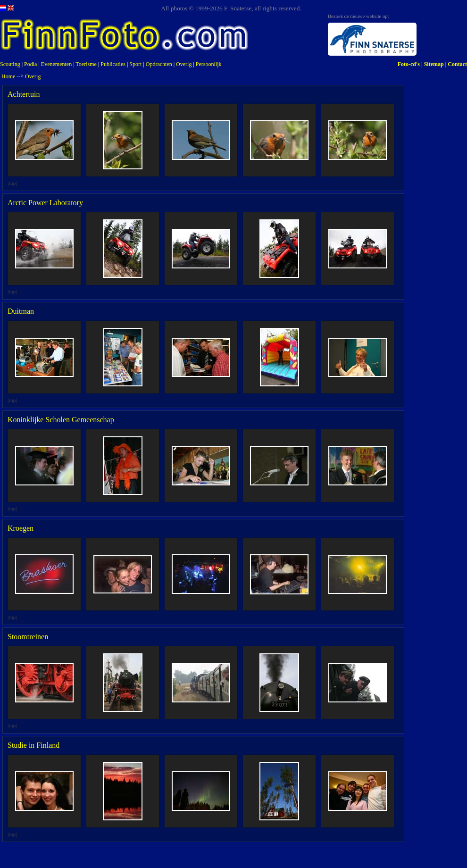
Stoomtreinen (28, 637)
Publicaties (113, 64)
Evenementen (56, 64)
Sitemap (434, 64)
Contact (457, 64)
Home (8, 76)
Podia (30, 64)
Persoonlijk (209, 64)
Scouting (10, 64)
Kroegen (21, 528)
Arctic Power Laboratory (45, 203)
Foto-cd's (409, 64)
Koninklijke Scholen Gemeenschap (61, 420)
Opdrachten (159, 64)
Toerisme (86, 64)
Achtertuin (24, 94)
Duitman (21, 311)
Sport (135, 64)
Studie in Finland (33, 745)
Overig (184, 64)
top (13, 183)
